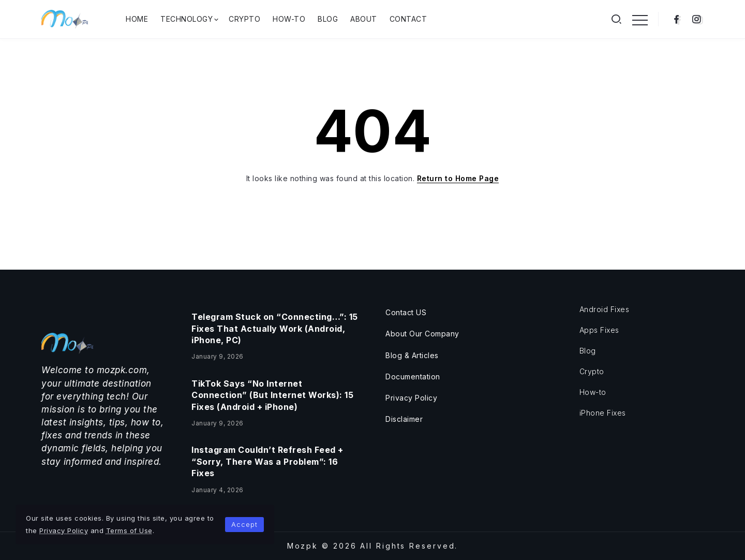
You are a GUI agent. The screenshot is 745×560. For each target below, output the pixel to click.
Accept (244, 524)
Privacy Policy (64, 530)
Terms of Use (129, 530)
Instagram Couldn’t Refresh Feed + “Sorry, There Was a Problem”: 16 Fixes (267, 461)
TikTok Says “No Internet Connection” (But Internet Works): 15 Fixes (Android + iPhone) (272, 395)
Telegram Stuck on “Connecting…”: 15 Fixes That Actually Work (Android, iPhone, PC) (275, 328)
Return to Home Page (458, 178)
